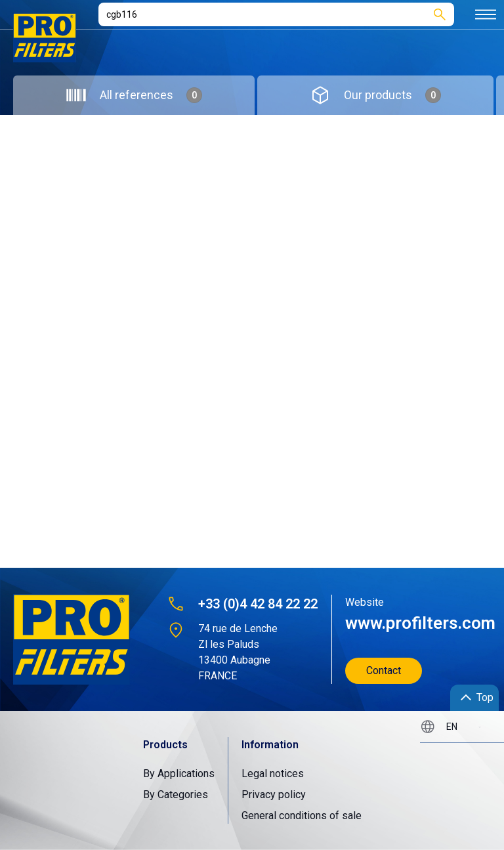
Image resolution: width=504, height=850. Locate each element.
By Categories (176, 795)
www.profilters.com (414, 623)
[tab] (134, 95)
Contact (384, 670)
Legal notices (273, 774)
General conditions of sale (302, 816)
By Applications (179, 774)
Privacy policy (274, 795)
